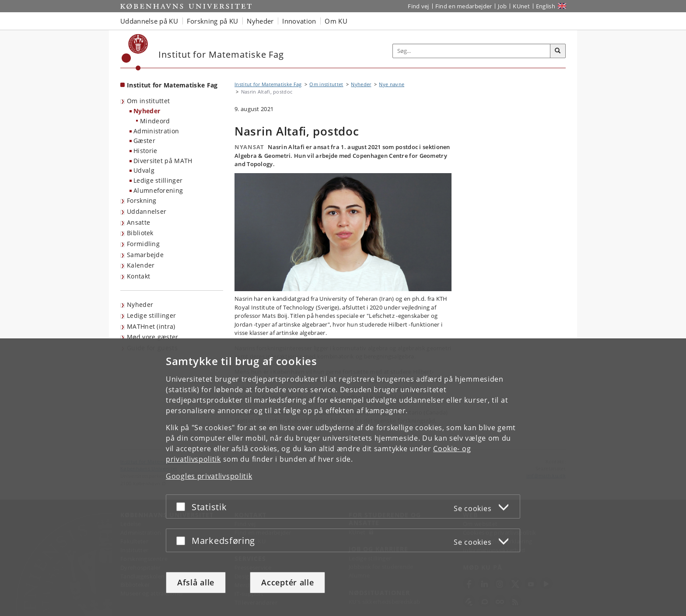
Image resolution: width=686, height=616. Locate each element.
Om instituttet (148, 101)
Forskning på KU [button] (213, 21)
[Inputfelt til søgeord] (472, 51)
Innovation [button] (299, 21)
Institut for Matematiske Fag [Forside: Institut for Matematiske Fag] (172, 85)
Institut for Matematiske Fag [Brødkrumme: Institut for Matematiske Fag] (268, 84)
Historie (145, 151)
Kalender (141, 265)
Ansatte (138, 222)
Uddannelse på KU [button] (149, 21)
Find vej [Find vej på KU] (418, 6)
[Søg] (558, 51)
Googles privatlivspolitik (209, 476)
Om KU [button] (336, 21)
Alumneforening (158, 190)
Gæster (144, 141)
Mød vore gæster (153, 337)
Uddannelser (147, 211)
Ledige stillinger (158, 180)
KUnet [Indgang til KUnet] (521, 6)
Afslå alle (196, 582)
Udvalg (144, 170)
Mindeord (155, 121)
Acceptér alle (287, 582)
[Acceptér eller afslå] (183, 506)
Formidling (143, 244)
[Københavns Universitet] (135, 52)
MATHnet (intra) (151, 326)
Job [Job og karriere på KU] (502, 6)
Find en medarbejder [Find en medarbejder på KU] (464, 6)
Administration (156, 131)
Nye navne (392, 84)
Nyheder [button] (260, 21)
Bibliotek (140, 233)
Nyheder (147, 111)
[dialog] (343, 477)
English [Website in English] (546, 6)
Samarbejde (145, 255)
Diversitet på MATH (163, 161)
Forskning (142, 200)
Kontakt (138, 276)
